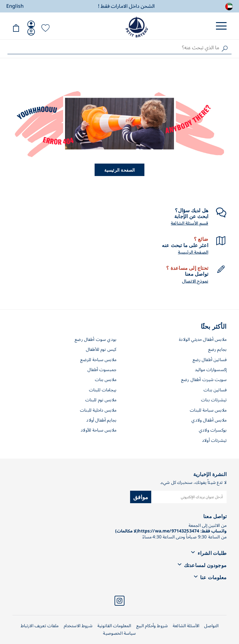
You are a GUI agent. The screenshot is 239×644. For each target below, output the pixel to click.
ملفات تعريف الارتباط (40, 626)
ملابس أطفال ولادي (209, 420)
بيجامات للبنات (103, 390)
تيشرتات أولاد (214, 440)
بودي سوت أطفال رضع (96, 339)
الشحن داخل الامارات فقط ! (126, 7)
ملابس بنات (106, 380)
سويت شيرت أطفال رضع (204, 380)
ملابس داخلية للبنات (98, 410)
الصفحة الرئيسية (120, 170)
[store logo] (137, 27)
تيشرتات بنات (214, 400)
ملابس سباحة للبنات (208, 410)
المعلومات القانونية (114, 626)
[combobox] (119, 48)
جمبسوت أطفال (102, 370)
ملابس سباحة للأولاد (98, 430)
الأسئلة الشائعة (186, 626)
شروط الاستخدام (78, 626)
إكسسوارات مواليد (211, 370)
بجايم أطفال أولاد (101, 420)
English (15, 6)
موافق (141, 497)
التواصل (211, 626)
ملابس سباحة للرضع (98, 360)
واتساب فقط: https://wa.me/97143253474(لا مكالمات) (171, 531)
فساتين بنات (215, 390)
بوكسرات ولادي (213, 430)
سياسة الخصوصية (119, 633)
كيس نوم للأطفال (101, 349)
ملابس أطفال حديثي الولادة (203, 339)
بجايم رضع (217, 349)
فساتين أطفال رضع (210, 360)
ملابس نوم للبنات (101, 400)
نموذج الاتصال (195, 281)
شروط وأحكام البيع (152, 626)
